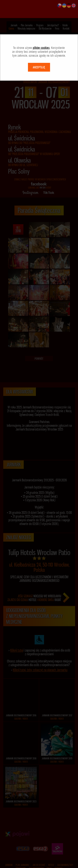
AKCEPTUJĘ (39, 49)
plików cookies (41, 30)
